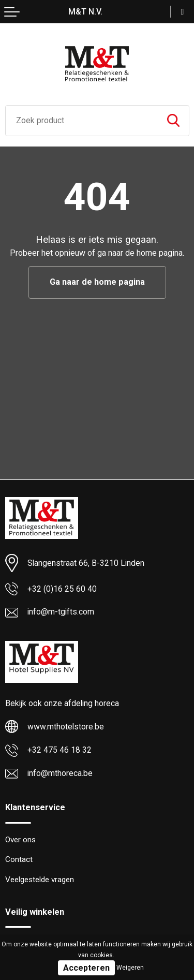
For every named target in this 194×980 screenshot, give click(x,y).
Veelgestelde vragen (40, 880)
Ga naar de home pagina (97, 282)
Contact (19, 859)
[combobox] (82, 121)
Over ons (20, 840)
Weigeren (130, 968)
